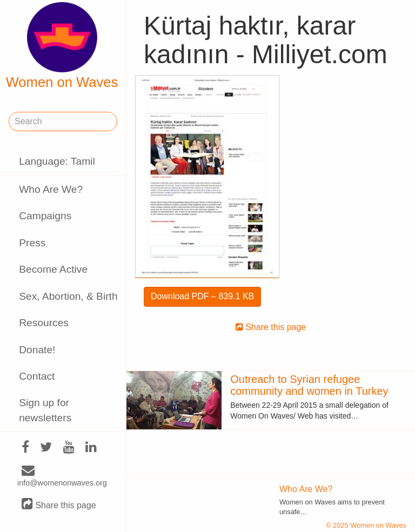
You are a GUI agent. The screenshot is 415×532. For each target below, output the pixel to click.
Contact (37, 376)
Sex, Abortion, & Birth (68, 296)
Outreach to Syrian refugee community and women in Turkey (309, 385)
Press (32, 243)
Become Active (53, 269)
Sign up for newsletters (45, 410)
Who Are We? (51, 189)
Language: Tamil (57, 161)
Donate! (37, 350)
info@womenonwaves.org (62, 477)
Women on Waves (62, 46)
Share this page (59, 505)
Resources (44, 323)
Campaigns (45, 216)
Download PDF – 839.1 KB (202, 296)
